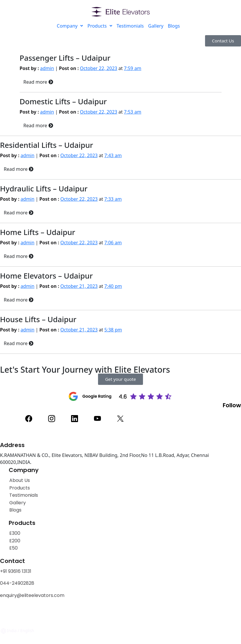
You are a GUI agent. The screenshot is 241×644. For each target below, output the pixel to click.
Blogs (174, 26)
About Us (20, 480)
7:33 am (113, 199)
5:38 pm (113, 330)
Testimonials (130, 26)
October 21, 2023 (79, 286)
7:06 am (113, 243)
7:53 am (133, 112)
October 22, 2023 (99, 68)
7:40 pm (113, 286)
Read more (38, 82)
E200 (15, 541)
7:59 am (133, 68)
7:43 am (113, 155)
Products (100, 26)
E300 (15, 533)
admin (47, 68)
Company (70, 26)
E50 (13, 548)
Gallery (156, 26)
